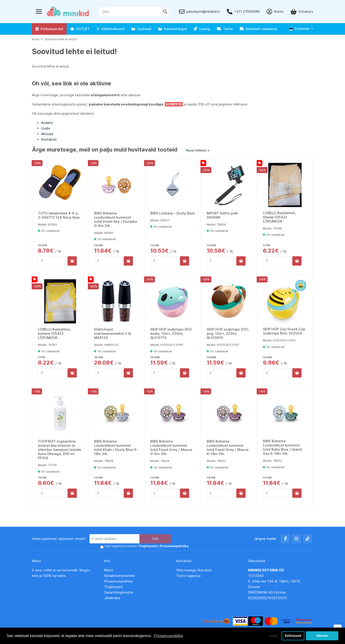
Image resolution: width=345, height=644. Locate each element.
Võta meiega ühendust (194, 570)
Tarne (225, 29)
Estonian (299, 29)
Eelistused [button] (293, 636)
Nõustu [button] (322, 636)
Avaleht (47, 123)
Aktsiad (47, 134)
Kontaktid (49, 139)
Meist (109, 570)
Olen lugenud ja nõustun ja (146, 546)
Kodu (35, 39)
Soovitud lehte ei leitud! (61, 39)
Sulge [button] (273, 636)
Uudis (46, 128)
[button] (301, 29)
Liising (202, 29)
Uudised (141, 29)
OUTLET (80, 29)
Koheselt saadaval (258, 29)
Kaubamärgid (172, 29)
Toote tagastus (188, 576)
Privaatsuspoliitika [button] (169, 636)
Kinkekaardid (49, 29)
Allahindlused (111, 29)
